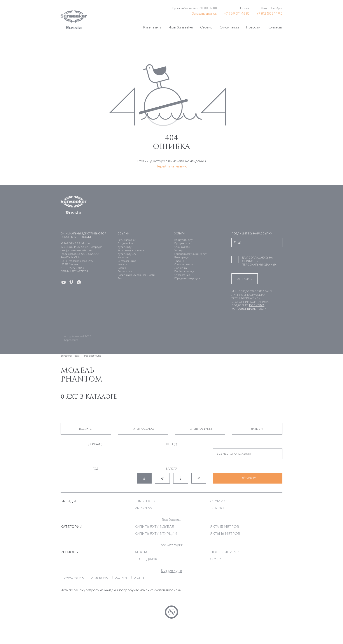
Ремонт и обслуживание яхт (190, 254)
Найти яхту (248, 478)
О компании (229, 27)
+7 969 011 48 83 (237, 13)
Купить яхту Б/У (127, 254)
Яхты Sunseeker (181, 27)
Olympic (218, 501)
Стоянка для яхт (184, 264)
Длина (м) (95, 444)
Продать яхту (182, 243)
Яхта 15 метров (225, 527)
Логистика (181, 268)
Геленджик (146, 559)
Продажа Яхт (125, 243)
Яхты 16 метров (225, 534)
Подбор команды (184, 271)
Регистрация (182, 257)
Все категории (171, 545)
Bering (217, 508)
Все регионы (171, 570)
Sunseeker (145, 501)
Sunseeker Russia (127, 261)
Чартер (179, 250)
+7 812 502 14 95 (269, 13)
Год (95, 469)
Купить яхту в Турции (156, 534)
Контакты (275, 27)
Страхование (182, 275)
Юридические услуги (187, 278)
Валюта (171, 469)
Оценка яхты (182, 247)
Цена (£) (171, 444)
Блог (120, 278)
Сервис (206, 27)
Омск (216, 559)
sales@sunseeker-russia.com (76, 250)
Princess (143, 508)
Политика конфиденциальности (136, 275)
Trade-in (179, 261)
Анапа (141, 552)
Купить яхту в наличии (131, 250)
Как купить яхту (184, 240)
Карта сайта (71, 340)
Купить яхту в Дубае (154, 527)
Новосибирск (225, 552)
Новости (253, 27)
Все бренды (171, 520)
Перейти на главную (171, 166)
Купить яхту (152, 27)
